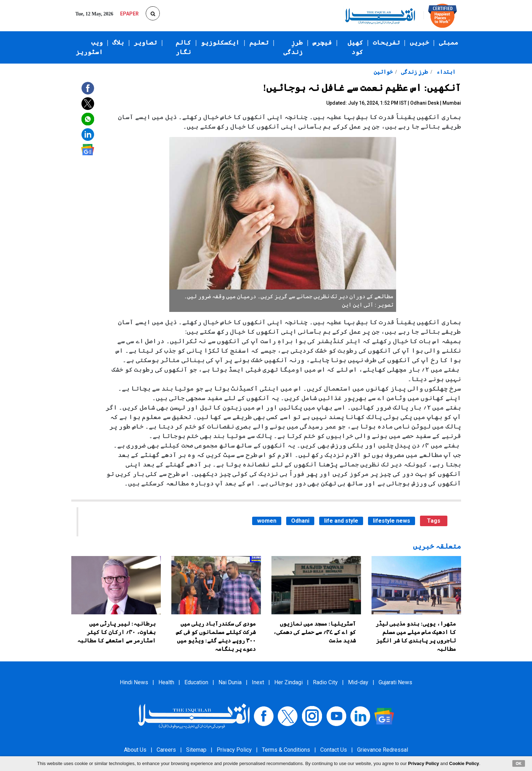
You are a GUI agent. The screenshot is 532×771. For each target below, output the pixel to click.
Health (166, 682)
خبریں (419, 43)
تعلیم (259, 43)
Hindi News (134, 682)
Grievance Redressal (383, 750)
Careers (166, 750)
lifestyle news (392, 521)
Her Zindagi (288, 682)
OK (519, 763)
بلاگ (118, 43)
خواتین (383, 72)
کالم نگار (183, 47)
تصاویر (145, 43)
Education (196, 682)
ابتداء (445, 72)
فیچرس (322, 43)
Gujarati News (395, 682)
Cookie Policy (464, 763)
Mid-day (358, 682)
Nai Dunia (230, 682)
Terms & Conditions (286, 750)
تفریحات (386, 43)
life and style (341, 521)
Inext (258, 682)
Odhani (300, 521)
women (267, 521)
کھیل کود (355, 47)
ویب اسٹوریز (89, 47)
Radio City (325, 682)
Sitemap (196, 750)
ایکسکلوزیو (220, 43)
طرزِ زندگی (293, 47)
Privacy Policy (234, 750)
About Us (135, 750)
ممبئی (449, 43)
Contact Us (334, 750)
